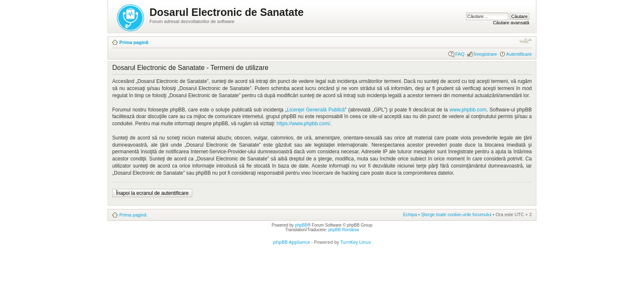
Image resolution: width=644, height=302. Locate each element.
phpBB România (344, 230)
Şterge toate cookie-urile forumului (456, 214)
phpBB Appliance (291, 242)
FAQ (460, 54)
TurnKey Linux (356, 242)
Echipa (410, 214)
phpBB (301, 225)
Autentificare (519, 54)
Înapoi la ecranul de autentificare (152, 193)
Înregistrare (485, 54)
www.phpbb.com (468, 110)
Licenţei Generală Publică (316, 110)
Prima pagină (134, 42)
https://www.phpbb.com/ (303, 124)
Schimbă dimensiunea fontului (526, 41)
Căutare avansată (511, 23)
